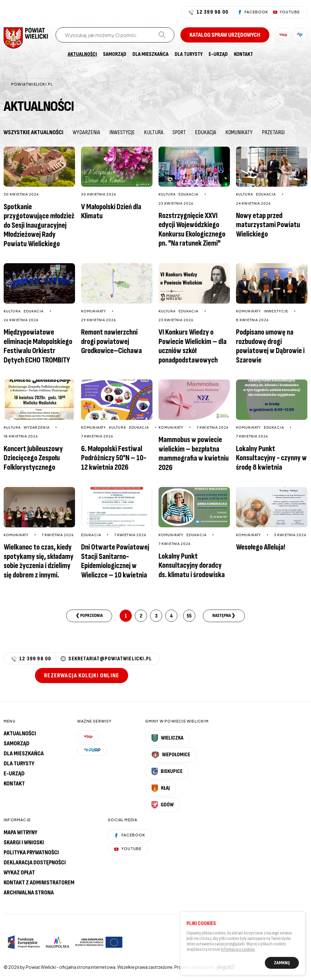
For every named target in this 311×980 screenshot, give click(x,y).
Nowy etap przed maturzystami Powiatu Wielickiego (268, 225)
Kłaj (161, 788)
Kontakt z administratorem (39, 883)
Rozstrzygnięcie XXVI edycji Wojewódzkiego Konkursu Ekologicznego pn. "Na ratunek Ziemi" (192, 230)
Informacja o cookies (238, 950)
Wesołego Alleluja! (261, 547)
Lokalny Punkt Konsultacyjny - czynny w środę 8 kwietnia (271, 458)
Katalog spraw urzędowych (225, 35)
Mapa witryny (21, 832)
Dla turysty (189, 54)
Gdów (163, 805)
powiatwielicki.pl (32, 84)
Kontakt (243, 54)
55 (189, 616)
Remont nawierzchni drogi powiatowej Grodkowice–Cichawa (111, 342)
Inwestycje (122, 132)
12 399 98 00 (208, 12)
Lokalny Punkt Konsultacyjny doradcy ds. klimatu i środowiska (192, 566)
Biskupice (167, 771)
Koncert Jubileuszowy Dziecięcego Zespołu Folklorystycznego (33, 458)
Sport (179, 132)
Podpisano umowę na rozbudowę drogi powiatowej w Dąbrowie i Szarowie (270, 346)
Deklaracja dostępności (35, 863)
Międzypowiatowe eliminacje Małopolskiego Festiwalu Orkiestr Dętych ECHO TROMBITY (38, 346)
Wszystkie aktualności (34, 132)
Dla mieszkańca (150, 54)
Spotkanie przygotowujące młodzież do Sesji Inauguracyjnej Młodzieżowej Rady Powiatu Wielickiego (39, 225)
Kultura (154, 132)
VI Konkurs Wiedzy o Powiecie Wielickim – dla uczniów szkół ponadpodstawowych (193, 346)
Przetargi (273, 132)
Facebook (130, 835)
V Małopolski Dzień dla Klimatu (111, 212)
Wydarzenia (86, 132)
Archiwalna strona (29, 893)
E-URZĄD (218, 54)
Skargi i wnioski (24, 842)
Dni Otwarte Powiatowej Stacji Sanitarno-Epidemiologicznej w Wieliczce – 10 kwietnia (115, 561)
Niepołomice (171, 755)
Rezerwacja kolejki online (82, 675)
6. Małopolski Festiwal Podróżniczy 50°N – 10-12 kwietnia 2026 (114, 458)
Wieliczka (168, 738)
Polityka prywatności (31, 852)
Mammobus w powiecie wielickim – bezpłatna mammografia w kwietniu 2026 (194, 454)
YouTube (128, 849)
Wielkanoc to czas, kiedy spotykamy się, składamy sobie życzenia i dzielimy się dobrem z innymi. (39, 561)
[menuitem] (59, 54)
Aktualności (82, 54)
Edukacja (206, 132)
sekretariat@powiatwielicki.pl (106, 659)
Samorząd (115, 54)
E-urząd (14, 774)
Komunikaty (239, 132)
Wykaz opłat (19, 873)
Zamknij (282, 964)
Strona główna (59, 54)
